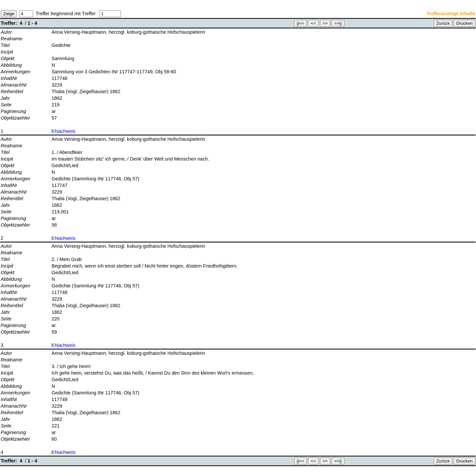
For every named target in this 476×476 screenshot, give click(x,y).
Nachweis (63, 131)
